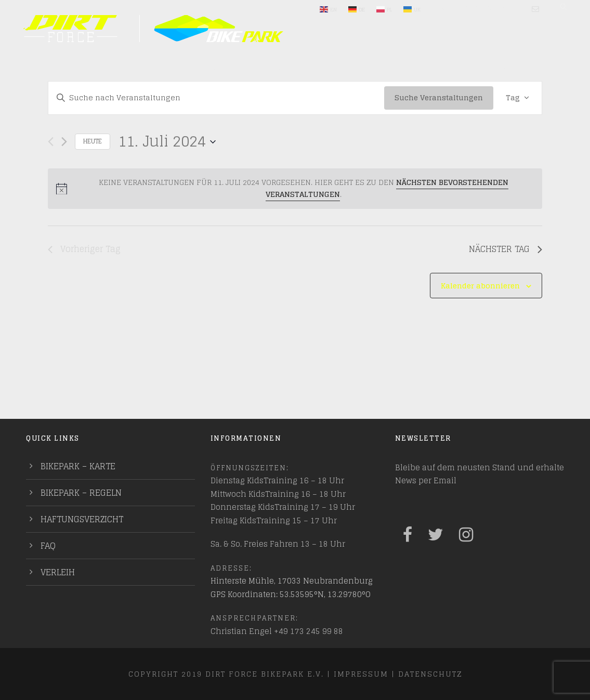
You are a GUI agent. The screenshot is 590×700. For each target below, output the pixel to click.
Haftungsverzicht (82, 519)
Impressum (361, 674)
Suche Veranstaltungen (439, 97)
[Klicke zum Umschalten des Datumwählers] (167, 142)
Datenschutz (430, 674)
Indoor (472, 69)
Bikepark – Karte (78, 466)
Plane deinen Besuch (174, 69)
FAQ (48, 546)
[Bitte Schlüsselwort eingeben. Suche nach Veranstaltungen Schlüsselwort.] (216, 98)
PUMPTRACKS (528, 69)
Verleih (58, 572)
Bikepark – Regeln (81, 493)
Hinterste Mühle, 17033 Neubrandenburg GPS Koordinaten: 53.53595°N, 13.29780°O (292, 587)
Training (410, 69)
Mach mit (344, 69)
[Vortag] (51, 142)
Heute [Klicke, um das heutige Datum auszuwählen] (93, 141)
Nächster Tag (506, 249)
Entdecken (273, 69)
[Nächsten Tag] (64, 142)
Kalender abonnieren (480, 286)
